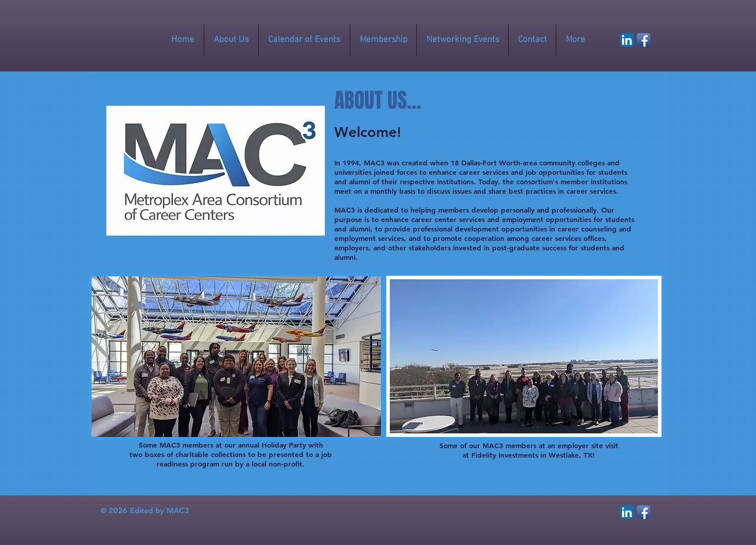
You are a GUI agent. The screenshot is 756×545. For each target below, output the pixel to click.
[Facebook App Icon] (643, 40)
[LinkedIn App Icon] (627, 40)
